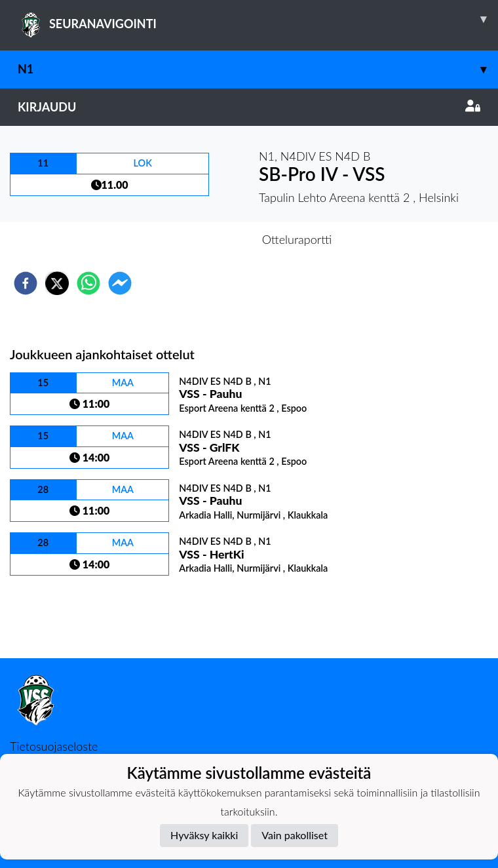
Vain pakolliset (295, 835)
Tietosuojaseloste (54, 746)
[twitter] (57, 283)
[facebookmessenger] (120, 283)
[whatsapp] (88, 283)
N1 (258, 69)
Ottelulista (52, 614)
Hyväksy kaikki (204, 835)
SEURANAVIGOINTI (258, 19)
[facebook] (26, 283)
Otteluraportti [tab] (297, 239)
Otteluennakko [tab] (204, 239)
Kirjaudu (249, 107)
